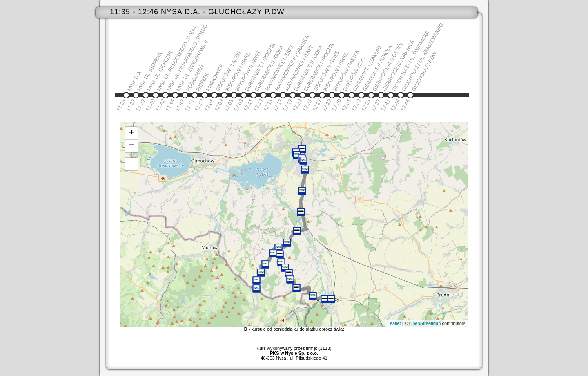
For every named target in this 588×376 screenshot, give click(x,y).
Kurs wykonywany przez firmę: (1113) (294, 351)
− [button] (132, 146)
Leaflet (394, 323)
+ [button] (132, 133)
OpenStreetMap (425, 323)
